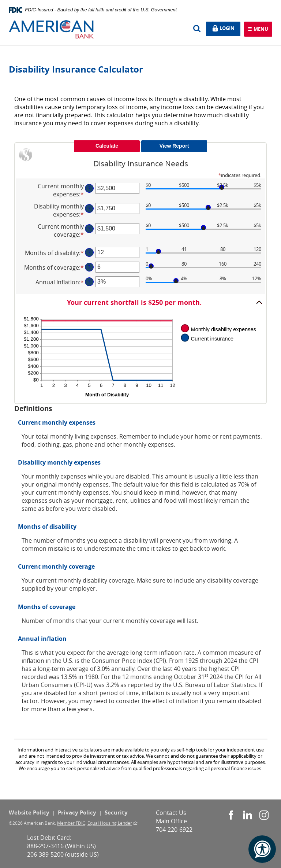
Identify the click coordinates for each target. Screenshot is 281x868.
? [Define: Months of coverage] (89, 267)
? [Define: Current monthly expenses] (89, 188)
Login (226, 28)
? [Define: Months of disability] (89, 252)
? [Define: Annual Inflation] (89, 282)
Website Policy (29, 812)
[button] (140, 302)
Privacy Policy (77, 812)
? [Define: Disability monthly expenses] (89, 208)
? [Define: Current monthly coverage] (89, 228)
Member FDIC (71, 823)
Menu (260, 29)
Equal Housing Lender (110, 823)
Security (116, 812)
